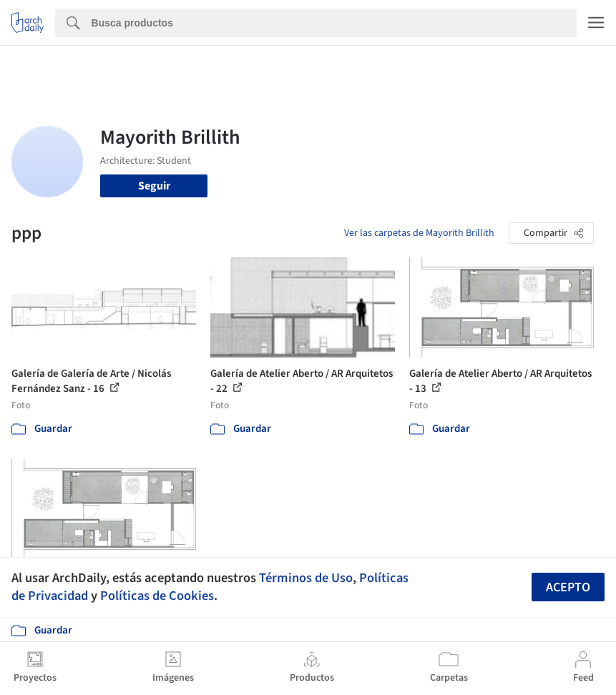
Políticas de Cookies (157, 596)
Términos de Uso (306, 578)
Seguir (154, 186)
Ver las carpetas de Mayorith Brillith (419, 233)
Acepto (568, 587)
